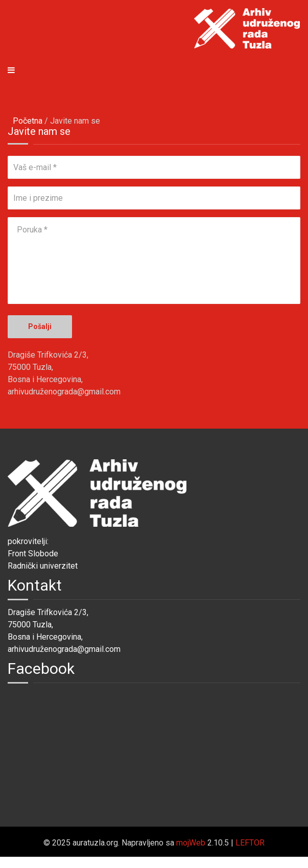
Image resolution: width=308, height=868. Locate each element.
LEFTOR (250, 843)
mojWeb (191, 843)
